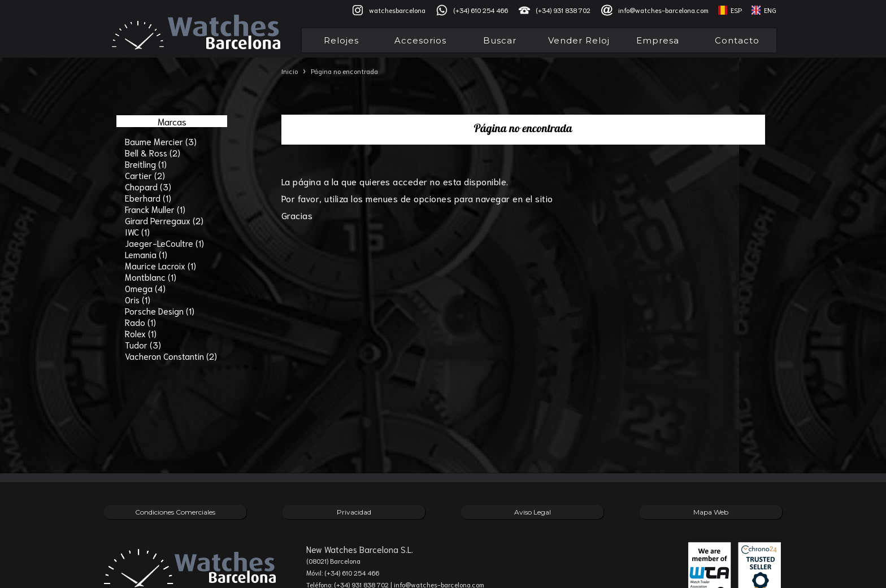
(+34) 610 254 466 (481, 10)
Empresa (658, 40)
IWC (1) (137, 232)
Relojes (341, 40)
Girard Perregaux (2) (164, 220)
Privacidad (354, 512)
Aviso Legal (533, 512)
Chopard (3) (148, 186)
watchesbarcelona (397, 10)
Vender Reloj (579, 40)
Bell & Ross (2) (153, 153)
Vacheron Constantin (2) (171, 356)
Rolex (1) (141, 333)
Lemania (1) (146, 254)
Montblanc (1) (151, 277)
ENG (770, 10)
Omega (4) (145, 288)
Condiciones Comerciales (175, 512)
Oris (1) (138, 299)
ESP (736, 10)
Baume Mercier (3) (161, 141)
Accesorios (420, 40)
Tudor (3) (143, 345)
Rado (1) (140, 322)
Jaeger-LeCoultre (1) (164, 243)
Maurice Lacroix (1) (160, 265)
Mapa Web (711, 512)
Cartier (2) (145, 175)
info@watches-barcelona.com (663, 10)
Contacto (737, 40)
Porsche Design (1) (160, 311)
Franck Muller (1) (155, 209)
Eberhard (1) (148, 198)
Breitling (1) (146, 164)
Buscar (500, 40)
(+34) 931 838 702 (563, 10)
